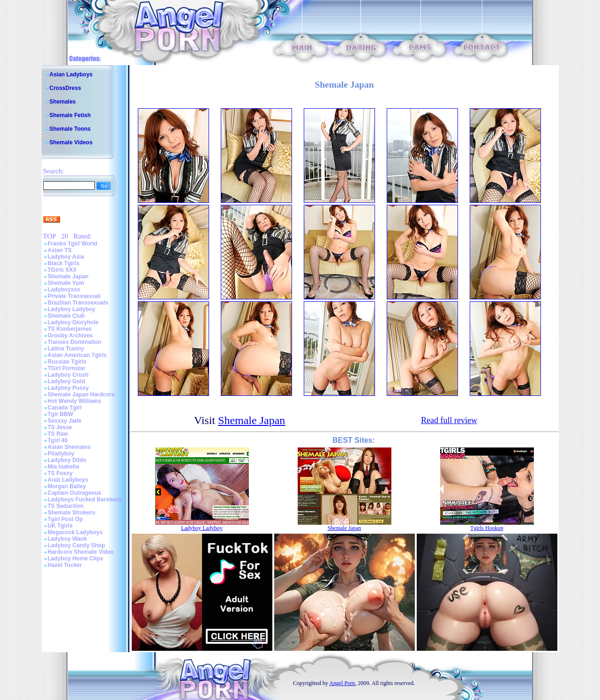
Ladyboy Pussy (68, 388)
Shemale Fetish (70, 115)
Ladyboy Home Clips (76, 559)
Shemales (63, 102)
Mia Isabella (64, 467)
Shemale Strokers (71, 513)
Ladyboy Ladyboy (72, 309)
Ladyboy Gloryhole (73, 322)
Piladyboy (61, 454)
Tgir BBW (61, 414)
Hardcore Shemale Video (81, 552)
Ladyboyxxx (64, 290)
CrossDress (65, 88)
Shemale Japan (68, 276)
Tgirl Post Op (65, 519)
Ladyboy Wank (67, 539)
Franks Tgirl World (73, 244)
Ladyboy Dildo (67, 460)
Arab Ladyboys (68, 480)
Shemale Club (66, 316)
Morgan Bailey (67, 486)
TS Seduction (66, 506)
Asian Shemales (69, 447)
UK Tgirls (60, 526)
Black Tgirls (64, 263)
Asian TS (60, 250)
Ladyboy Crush (68, 375)
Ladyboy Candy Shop (77, 545)
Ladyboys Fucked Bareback (85, 499)
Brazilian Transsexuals (78, 303)
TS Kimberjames (70, 329)
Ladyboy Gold (67, 381)
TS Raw (58, 434)
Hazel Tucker (65, 565)
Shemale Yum (66, 283)
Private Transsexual (74, 296)
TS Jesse (60, 427)
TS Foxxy (60, 473)
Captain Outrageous (75, 493)
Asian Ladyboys (71, 74)
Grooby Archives (70, 335)
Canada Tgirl (65, 408)
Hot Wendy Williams (75, 401)
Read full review (449, 420)
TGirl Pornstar (67, 368)
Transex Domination (75, 342)
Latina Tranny (66, 349)
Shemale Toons (70, 129)
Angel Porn (342, 683)
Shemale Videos (71, 142)
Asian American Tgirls (77, 355)
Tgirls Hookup (487, 528)
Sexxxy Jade (65, 421)
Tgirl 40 (58, 440)
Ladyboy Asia (66, 257)
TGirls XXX (62, 270)
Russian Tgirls (67, 362)
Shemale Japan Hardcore (81, 395)
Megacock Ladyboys (75, 532)
